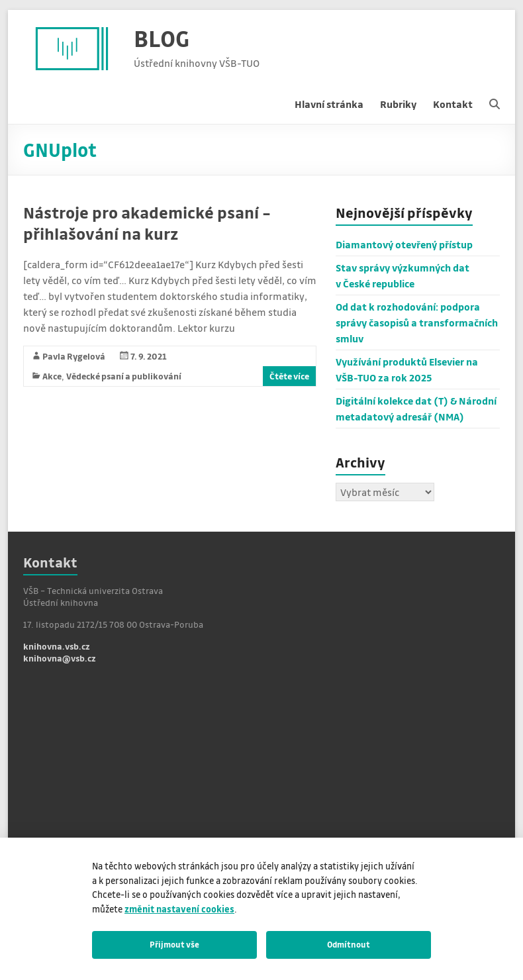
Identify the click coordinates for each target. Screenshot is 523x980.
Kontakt (453, 104)
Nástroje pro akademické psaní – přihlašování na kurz (147, 223)
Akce (52, 376)
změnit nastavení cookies (179, 909)
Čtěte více (289, 376)
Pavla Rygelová (74, 356)
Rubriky (398, 104)
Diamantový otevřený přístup (404, 244)
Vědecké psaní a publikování (124, 376)
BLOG (162, 38)
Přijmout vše (174, 944)
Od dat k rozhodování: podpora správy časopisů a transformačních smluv (417, 322)
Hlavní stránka (329, 104)
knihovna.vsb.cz (57, 646)
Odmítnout (349, 944)
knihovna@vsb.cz (60, 658)
